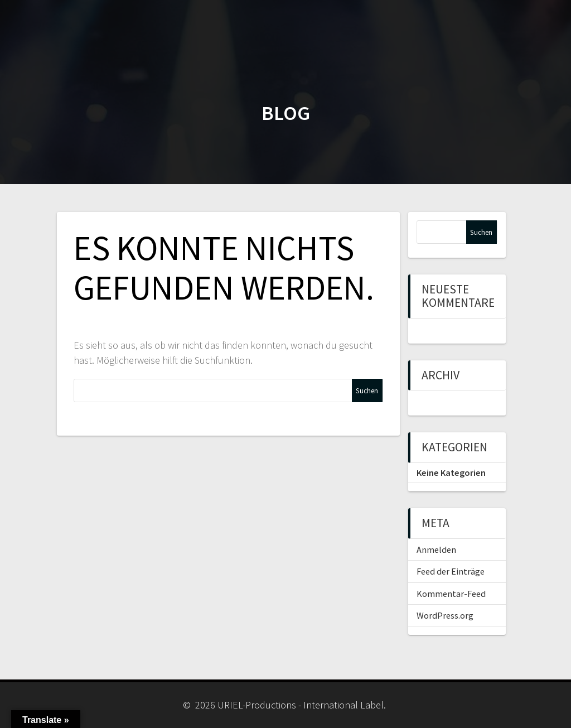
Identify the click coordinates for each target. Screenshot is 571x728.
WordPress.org (445, 615)
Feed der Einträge (451, 571)
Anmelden (436, 549)
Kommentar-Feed (451, 594)
